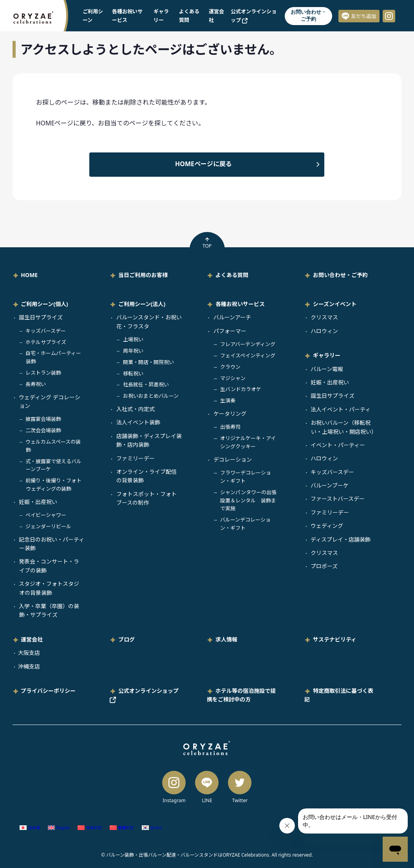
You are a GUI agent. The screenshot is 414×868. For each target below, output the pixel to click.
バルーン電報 (327, 369)
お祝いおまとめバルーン (151, 396)
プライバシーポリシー (48, 691)
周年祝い (133, 351)
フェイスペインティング (248, 355)
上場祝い (133, 339)
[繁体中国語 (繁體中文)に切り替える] (122, 827)
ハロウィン (324, 331)
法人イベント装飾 (138, 422)
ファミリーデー (136, 458)
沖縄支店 (29, 666)
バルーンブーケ (330, 485)
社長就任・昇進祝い (146, 384)
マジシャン (233, 378)
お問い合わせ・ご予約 (308, 15)
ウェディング (327, 526)
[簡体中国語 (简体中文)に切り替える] (90, 827)
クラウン (230, 367)
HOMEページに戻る (203, 164)
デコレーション (233, 459)
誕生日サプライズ (41, 317)
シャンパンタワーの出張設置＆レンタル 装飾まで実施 (248, 500)
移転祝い (133, 373)
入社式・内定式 (136, 409)
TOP (207, 243)
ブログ (127, 639)
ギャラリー (327, 355)
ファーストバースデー (338, 499)
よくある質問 (232, 275)
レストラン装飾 (43, 373)
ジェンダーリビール (48, 526)
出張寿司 (230, 427)
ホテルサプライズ (46, 342)
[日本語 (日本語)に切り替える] (30, 827)
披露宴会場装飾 (43, 419)
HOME (29, 275)
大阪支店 (29, 653)
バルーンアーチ (232, 317)
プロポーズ (324, 566)
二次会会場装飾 (43, 430)
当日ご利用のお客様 (143, 275)
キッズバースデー (46, 331)
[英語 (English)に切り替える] (59, 827)
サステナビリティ (335, 639)
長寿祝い (36, 384)
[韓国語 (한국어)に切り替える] (152, 827)
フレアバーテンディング (248, 344)
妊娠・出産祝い (38, 502)
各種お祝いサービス (240, 304)
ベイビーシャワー (46, 515)
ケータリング (230, 414)
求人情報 (226, 639)
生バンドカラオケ (241, 389)
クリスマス (324, 317)
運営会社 (32, 639)
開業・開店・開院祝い (148, 362)
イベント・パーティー (338, 445)
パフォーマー (230, 331)
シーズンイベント (335, 304)
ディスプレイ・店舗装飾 (341, 539)
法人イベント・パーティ (341, 409)
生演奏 (228, 400)
